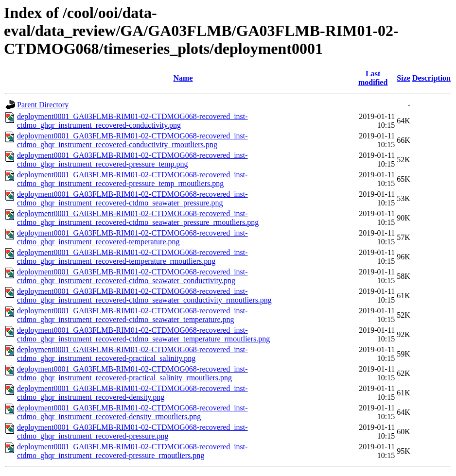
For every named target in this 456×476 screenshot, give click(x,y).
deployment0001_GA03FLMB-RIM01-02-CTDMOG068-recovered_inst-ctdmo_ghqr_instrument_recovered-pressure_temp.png (132, 160)
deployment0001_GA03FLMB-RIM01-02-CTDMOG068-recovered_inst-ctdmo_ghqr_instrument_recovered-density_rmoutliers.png (132, 412)
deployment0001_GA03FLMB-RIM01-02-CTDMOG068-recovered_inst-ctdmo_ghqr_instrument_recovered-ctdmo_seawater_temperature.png (132, 315)
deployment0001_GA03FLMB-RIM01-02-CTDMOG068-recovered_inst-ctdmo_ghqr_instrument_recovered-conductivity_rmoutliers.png (132, 140)
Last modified (373, 78)
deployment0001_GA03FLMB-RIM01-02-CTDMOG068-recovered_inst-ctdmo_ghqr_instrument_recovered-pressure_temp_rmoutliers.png (132, 179)
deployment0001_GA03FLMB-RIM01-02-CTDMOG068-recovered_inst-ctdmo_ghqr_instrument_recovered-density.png (132, 393)
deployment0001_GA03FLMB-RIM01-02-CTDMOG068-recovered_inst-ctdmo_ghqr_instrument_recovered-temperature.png (132, 237)
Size (403, 78)
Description (431, 78)
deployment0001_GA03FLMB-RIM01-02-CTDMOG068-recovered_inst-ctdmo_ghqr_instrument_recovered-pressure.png (132, 432)
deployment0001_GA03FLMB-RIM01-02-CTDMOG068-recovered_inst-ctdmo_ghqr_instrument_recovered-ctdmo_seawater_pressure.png (132, 198)
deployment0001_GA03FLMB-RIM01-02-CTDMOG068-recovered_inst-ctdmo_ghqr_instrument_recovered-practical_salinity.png (132, 354)
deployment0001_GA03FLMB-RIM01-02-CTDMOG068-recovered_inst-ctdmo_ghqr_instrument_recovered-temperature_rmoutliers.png (132, 257)
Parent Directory (43, 105)
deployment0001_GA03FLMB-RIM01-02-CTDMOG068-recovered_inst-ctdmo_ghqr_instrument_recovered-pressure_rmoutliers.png (132, 451)
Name (183, 78)
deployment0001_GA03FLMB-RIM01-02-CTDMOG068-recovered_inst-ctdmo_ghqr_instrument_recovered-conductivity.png (132, 121)
